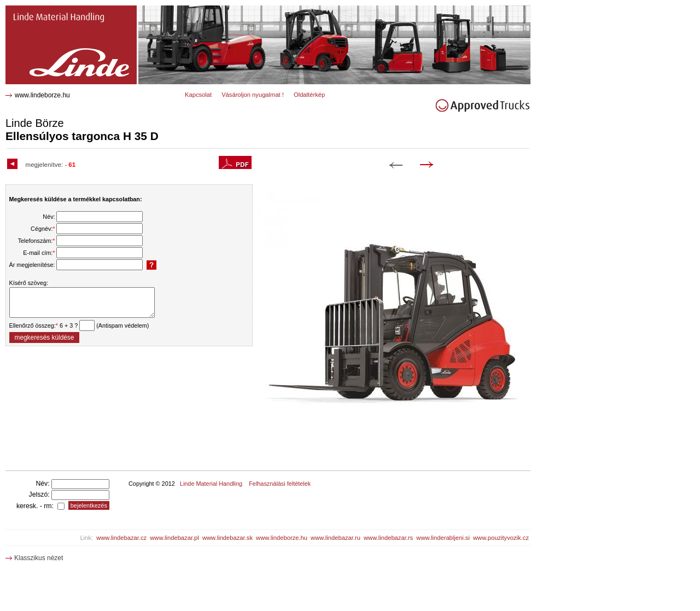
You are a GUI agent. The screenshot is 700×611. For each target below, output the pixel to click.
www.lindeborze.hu (42, 95)
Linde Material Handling (211, 484)
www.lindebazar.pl (174, 538)
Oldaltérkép (309, 95)
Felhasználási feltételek (280, 484)
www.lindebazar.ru (336, 538)
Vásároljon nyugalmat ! (253, 95)
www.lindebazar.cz (121, 538)
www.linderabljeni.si (443, 538)
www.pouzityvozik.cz (501, 538)
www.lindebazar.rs (388, 538)
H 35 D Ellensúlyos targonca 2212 (61, 10)
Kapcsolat (198, 95)
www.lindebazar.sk (227, 538)
